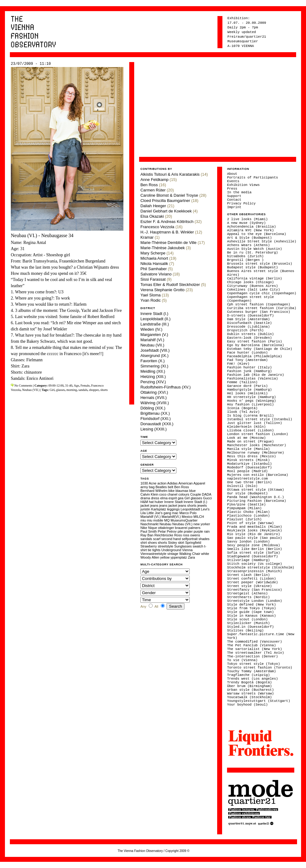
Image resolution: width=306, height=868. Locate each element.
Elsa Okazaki (152, 216)
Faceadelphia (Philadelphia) (254, 356)
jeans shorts (187, 505)
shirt (144, 543)
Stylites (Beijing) (245, 631)
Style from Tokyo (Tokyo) (251, 608)
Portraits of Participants (252, 178)
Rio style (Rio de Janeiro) (254, 534)
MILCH (199, 517)
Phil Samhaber (153, 269)
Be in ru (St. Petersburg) (252, 253)
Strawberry (149, 546)
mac (175, 513)
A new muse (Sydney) (246, 223)
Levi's (205, 509)
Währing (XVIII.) (155, 403)
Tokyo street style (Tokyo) (254, 664)
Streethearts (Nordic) (248, 597)
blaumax (182, 491)
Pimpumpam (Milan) (244, 508)
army (144, 487)
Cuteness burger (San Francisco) (259, 312)
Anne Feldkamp (154, 180)
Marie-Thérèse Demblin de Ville (168, 243)
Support (234, 196)
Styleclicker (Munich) (248, 623)
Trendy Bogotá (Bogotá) (249, 682)
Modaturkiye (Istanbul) (249, 464)
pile (180, 531)
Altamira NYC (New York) (250, 230)
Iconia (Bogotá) (242, 408)
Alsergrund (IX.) (154, 356)
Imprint (234, 207)
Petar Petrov (167, 531)
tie (150, 550)
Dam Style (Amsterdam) (248, 319)
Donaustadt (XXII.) (157, 424)
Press (232, 189)
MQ (167, 520)
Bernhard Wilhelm (154, 491)
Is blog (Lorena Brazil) (250, 416)
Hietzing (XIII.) (153, 377)
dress (155, 498)
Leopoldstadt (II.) (155, 319)
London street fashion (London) (258, 434)
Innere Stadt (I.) (154, 314)
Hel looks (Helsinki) (247, 393)
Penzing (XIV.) (153, 382)
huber (159, 502)
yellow (165, 557)
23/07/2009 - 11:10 (31, 64)
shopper (94, 390)
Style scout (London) (247, 619)
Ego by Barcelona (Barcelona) (256, 345)
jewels (202, 505)
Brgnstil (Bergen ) (245, 260)
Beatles (161, 487)
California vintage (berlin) (254, 279)
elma (164, 498)
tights (156, 550)
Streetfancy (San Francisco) (254, 590)
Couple (196, 494)
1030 (144, 483)
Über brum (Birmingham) (249, 686)
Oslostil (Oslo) (242, 486)
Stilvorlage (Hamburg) (248, 560)
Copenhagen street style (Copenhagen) (250, 299)
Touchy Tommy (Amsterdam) (251, 671)
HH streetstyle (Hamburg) (251, 397)
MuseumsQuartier (184, 520)
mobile (158, 520)
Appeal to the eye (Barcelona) (256, 234)
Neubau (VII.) (31, 390)
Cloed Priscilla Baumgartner (165, 201)
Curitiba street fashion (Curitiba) (262, 308)
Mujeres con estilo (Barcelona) (258, 475)
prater (188, 531)
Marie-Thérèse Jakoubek (163, 248)
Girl (52, 390)
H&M (144, 502)
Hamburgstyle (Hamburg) (249, 390)
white (205, 554)
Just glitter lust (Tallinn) (254, 423)
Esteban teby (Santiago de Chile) (260, 349)
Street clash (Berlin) (248, 575)
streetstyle (165, 546)
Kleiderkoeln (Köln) (246, 427)
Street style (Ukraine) (249, 586)
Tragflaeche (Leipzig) (248, 675)
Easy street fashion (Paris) (254, 342)
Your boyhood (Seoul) (247, 705)
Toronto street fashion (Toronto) (260, 668)
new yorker (202, 524)
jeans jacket (168, 505)
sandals (83, 390)
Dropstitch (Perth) (245, 330)
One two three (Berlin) (249, 482)
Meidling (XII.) (153, 371)
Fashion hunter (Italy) (249, 367)
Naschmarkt (149, 524)
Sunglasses (183, 546)
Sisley (172, 543)
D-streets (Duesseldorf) (250, 316)
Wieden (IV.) (151, 329)
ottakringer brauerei (173, 528)
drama (145, 498)
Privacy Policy (241, 203)
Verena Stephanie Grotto (162, 290)
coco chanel (168, 494)
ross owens (192, 535)
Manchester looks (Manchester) (256, 445)
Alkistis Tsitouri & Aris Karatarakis (170, 174)
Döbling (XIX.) (153, 408)
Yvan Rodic (151, 300)
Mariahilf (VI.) (152, 340)
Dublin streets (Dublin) (250, 334)
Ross (178, 535)
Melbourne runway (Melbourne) (256, 453)
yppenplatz (179, 557)
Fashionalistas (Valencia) (252, 379)
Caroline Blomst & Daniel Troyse (169, 195)
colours (184, 494)
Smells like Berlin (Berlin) (254, 549)
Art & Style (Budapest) (249, 238)
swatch (198, 546)
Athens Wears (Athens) (248, 245)
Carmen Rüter (153, 190)
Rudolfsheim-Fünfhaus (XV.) (165, 387)
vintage (173, 554)
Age (76, 386)
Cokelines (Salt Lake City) (254, 290)
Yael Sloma (151, 295)
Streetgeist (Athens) (247, 593)
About (232, 174)
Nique (153, 528)
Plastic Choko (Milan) (248, 512)
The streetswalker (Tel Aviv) (256, 653)
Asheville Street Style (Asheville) (262, 241)
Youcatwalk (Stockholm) (249, 697)
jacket (145, 505)
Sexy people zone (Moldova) (254, 545)
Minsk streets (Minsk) (248, 460)
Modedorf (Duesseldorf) (249, 468)
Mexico (187, 517)
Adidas (172, 483)
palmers (194, 528)
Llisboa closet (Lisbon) (250, 430)
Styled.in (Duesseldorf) (250, 627)
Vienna (187, 550)
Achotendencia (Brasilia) (251, 227)
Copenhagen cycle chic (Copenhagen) (262, 293)
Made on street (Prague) (250, 442)
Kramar (147, 237)
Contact (234, 200)
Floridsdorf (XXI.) (155, 419)
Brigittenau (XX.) (155, 413)
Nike (144, 528)
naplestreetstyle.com (247, 479)
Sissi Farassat (153, 279)
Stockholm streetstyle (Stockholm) (261, 568)
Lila (143, 513)
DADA (207, 494)
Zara (191, 557)
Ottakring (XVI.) (154, 392)
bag (152, 487)
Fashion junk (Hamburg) (249, 371)
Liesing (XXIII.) (153, 429)
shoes (152, 543)
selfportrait (190, 539)
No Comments (23, 386)
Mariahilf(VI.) (171, 517)
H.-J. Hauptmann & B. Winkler (167, 232)
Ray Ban (147, 535)
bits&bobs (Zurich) (245, 256)
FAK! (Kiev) (238, 364)
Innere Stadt (173, 502)
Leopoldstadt (190, 509)
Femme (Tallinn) (242, 382)
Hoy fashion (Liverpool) (250, 405)
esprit (173, 498)
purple (198, 531)
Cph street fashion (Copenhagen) (259, 304)
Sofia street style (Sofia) (254, 553)
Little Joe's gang (159, 513)
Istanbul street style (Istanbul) (260, 419)
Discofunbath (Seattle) (249, 323)
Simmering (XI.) (154, 366)
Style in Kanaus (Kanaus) (251, 616)
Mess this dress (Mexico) (251, 456)
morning (72, 390)
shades (204, 539)
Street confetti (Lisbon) (251, 579)
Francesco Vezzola (157, 227)
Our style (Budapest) (247, 493)
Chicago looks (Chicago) (250, 282)
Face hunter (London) (247, 353)
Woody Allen (150, 557)
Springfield (193, 543)
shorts (104, 390)
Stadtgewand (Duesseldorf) (252, 556)
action (162, 483)
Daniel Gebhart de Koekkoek (166, 211)
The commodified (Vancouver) (254, 642)
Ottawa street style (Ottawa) (256, 490)
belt (171, 487)
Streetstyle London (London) (254, 601)
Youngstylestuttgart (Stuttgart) (259, 701)
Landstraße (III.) (155, 324)
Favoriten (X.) (153, 361)
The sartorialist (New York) (254, 649)
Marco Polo (188, 513)
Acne (153, 483)
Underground (171, 550)
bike (172, 491)
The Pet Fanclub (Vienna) (251, 645)
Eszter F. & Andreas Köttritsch (167, 222)
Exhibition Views (243, 185)
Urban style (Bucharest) (250, 690)
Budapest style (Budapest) (252, 267)
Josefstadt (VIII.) (155, 350)
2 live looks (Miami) (247, 219)
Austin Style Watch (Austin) (254, 249)
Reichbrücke (164, 535)
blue (193, 491)
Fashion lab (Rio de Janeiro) (256, 375)
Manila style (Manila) (248, 449)
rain (207, 531)
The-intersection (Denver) (252, 656)
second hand (171, 539)
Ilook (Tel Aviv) (243, 412)
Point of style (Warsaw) (250, 523)
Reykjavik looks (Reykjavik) (254, 530)
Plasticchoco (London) (248, 516)
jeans (154, 505)
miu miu (146, 520)
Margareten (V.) (154, 335)
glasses (60, 390)
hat (151, 502)
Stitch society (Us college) (254, 564)
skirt (181, 543)
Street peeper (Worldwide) (252, 582)
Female (85, 386)
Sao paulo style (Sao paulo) (254, 538)
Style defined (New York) (251, 605)
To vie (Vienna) (242, 660)
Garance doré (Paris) (247, 386)
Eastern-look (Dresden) (249, 338)
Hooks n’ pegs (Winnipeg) (251, 401)
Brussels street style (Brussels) (260, 264)
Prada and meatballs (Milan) (254, 527)
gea (180, 498)
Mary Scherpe (153, 253)
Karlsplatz (159, 509)
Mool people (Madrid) (247, 471)
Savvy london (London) (248, 542)
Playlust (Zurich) (244, 519)
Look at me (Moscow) (246, 438)
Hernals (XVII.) (153, 398)
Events (233, 181)
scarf (157, 539)
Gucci (207, 498)
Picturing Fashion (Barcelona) (256, 501)
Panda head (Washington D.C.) (256, 497)
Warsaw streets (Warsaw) (250, 694)
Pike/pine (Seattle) (246, 505)
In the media (239, 192)
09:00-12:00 (56, 386)
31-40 (69, 386)
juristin (145, 509)
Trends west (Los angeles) (252, 679)
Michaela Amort (154, 258)
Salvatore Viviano (156, 274)
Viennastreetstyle (153, 554)
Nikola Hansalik (154, 264)
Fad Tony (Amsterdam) (247, 360)
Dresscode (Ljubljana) (248, 327)
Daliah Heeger (153, 206)
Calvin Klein (149, 494)
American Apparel (192, 483)
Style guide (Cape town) (250, 612)
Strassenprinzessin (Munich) (254, 571)
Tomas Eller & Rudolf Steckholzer (170, 285)
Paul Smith (149, 531)
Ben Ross (149, 185)
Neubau (165, 524)
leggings (173, 509)
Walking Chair (190, 554)
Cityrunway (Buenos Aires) (252, 286)
